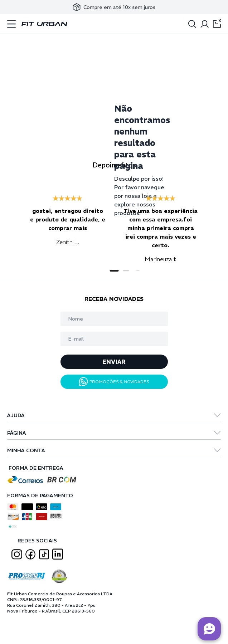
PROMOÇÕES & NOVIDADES (114, 382)
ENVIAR (114, 362)
